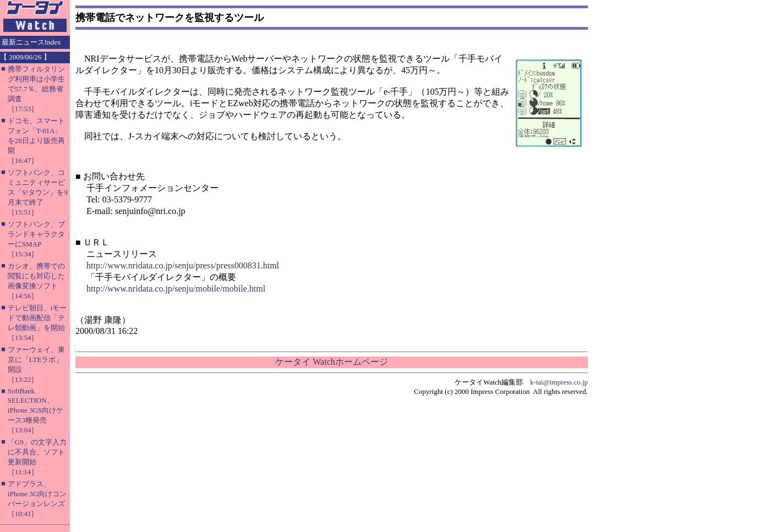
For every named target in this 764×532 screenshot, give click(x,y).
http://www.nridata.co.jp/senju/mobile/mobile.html (176, 289)
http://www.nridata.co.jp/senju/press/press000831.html (183, 265)
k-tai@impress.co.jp (559, 382)
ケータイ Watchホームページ (331, 362)
